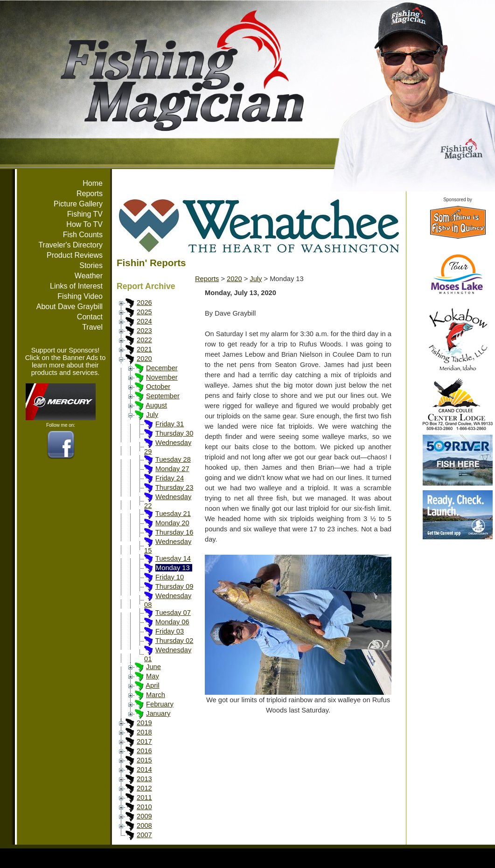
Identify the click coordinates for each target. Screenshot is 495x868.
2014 (144, 769)
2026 (144, 303)
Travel (92, 327)
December (162, 368)
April (152, 685)
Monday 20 (172, 523)
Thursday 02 (174, 641)
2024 (144, 321)
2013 (144, 779)
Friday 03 (170, 631)
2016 (144, 751)
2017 (144, 741)
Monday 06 (172, 622)
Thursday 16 (174, 532)
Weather (89, 276)
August (156, 405)
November (162, 377)
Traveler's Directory (70, 245)
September (163, 396)
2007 (144, 835)
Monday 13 (173, 568)
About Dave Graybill (70, 307)
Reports (90, 194)
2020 (144, 359)
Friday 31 (170, 424)
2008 (144, 826)
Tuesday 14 (173, 558)
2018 (144, 732)
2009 (144, 816)
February (160, 704)
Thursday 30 (174, 433)
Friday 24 (170, 478)
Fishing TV (85, 214)
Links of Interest (76, 286)
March (156, 695)
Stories (91, 265)
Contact (90, 317)
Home (93, 183)
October (158, 387)
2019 (144, 723)
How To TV (84, 224)
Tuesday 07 (173, 613)
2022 (144, 340)
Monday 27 (172, 469)
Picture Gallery (78, 204)
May (153, 676)
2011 (144, 797)
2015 (144, 760)
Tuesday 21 (173, 514)
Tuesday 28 (173, 459)
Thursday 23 (174, 487)
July (152, 415)
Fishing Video (80, 296)
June (153, 667)
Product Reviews (75, 255)
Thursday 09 (174, 586)
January (158, 713)
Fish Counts (83, 235)
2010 (144, 807)
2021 (144, 349)
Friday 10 (170, 577)
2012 (144, 788)
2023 (144, 331)
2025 (144, 312)
